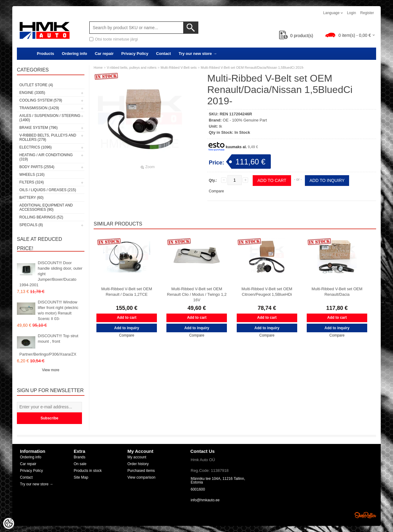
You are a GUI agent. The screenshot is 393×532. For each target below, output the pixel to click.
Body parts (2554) (37, 167)
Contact (163, 54)
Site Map (81, 477)
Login (351, 13)
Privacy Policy (135, 54)
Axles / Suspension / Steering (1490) (50, 118)
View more (51, 370)
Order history (138, 464)
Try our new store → (198, 54)
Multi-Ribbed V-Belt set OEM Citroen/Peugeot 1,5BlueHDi (267, 292)
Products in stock (88, 471)
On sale (80, 464)
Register (367, 13)
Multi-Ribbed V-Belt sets (179, 67)
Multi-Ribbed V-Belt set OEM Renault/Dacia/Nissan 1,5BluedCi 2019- (253, 67)
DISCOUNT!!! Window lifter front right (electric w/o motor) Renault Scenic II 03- (58, 310)
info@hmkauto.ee (205, 500)
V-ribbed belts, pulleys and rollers (132, 67)
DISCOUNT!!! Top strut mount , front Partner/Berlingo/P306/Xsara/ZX (49, 345)
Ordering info (74, 54)
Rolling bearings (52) (41, 217)
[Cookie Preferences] (9, 523)
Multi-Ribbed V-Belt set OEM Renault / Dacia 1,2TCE (127, 292)
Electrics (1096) (35, 147)
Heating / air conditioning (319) (46, 157)
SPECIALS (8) (31, 225)
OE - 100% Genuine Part (245, 120)
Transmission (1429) (39, 108)
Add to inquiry (327, 180)
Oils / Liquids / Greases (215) (48, 190)
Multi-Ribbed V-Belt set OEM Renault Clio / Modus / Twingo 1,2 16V (197, 294)
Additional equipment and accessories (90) (46, 207)
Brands (80, 457)
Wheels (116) (32, 175)
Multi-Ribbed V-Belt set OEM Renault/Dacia (337, 292)
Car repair (104, 54)
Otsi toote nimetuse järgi (116, 39)
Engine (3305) (32, 93)
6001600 (198, 489)
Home (98, 67)
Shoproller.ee (365, 515)
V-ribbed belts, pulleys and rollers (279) (48, 137)
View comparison (141, 477)
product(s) (296, 36)
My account (137, 457)
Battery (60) (31, 198)
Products (45, 54)
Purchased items (141, 471)
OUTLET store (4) (36, 85)
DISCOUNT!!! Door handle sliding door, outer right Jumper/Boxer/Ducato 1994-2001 (51, 274)
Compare (216, 191)
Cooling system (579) (41, 100)
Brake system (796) (39, 128)
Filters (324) (32, 182)
